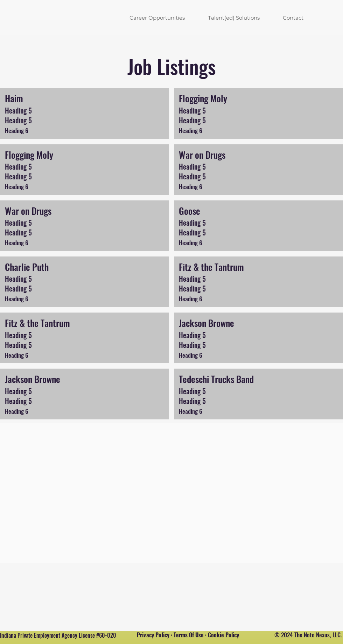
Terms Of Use (189, 635)
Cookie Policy (223, 635)
